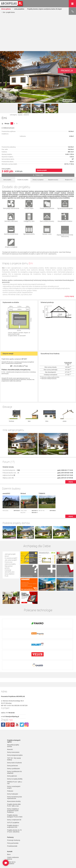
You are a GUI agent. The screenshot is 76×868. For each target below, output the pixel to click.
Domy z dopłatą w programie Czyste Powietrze (13, 777)
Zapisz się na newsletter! (11, 829)
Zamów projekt (42, 170)
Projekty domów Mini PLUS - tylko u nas (14, 771)
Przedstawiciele (12, 812)
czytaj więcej (69, 296)
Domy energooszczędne (15, 721)
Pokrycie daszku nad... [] (11, 451)
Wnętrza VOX (69, 180)
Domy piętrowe (12, 742)
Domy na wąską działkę (15, 745)
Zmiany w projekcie (38, 180)
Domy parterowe (12, 732)
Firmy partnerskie (13, 809)
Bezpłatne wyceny (53, 180)
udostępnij (13, 115)
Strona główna (6, 9)
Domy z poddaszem (13, 734)
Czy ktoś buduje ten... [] (11, 448)
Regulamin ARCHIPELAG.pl (12, 847)
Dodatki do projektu (23, 180)
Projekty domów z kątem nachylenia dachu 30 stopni (44, 9)
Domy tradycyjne (13, 760)
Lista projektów (19, 9)
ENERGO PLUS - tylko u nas (15, 749)
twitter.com (22, 691)
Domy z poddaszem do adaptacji (14, 738)
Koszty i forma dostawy (15, 854)
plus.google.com (8, 691)
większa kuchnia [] (9, 453)
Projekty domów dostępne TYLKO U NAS (15, 782)
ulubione (26, 115)
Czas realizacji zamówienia (12, 860)
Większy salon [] (8, 456)
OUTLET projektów (13, 789)
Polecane (10, 757)
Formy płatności (12, 851)
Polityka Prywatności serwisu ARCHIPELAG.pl (14, 842)
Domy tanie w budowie (14, 729)
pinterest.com (12, 691)
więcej (71, 460)
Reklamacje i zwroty (14, 857)
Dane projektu (7, 180)
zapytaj (20, 115)
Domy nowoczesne (13, 718)
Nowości (10, 715)
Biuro (9, 821)
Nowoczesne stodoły (14, 767)
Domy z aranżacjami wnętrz (14, 753)
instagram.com (26, 691)
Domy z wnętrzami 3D (14, 786)
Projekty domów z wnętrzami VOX (13, 792)
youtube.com (17, 691)
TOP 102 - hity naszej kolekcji (14, 725)
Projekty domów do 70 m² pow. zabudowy (14, 797)
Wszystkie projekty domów (13, 712)
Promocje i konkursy (14, 806)
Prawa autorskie (12, 864)
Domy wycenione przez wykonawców (15, 764)
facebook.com (3, 691)
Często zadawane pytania (13, 824)
